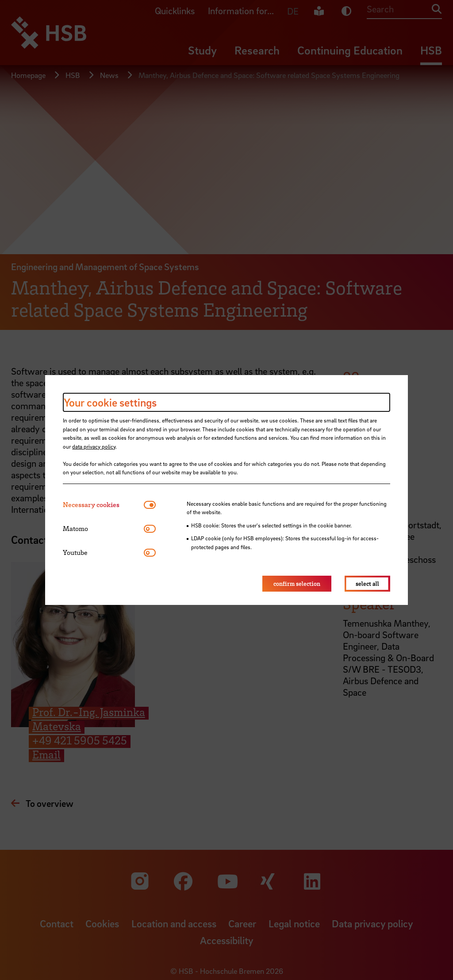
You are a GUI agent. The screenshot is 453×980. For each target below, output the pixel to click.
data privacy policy (94, 446)
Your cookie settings (110, 402)
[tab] (103, 505)
